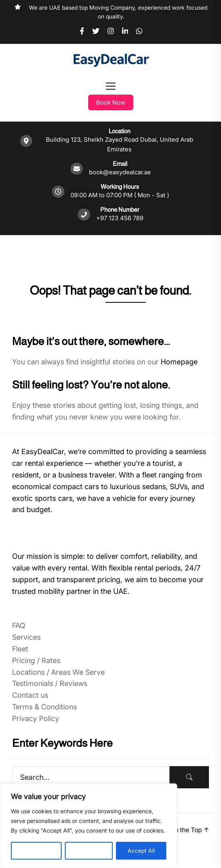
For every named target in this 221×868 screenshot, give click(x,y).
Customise (36, 850)
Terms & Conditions (44, 707)
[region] (89, 826)
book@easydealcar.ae (120, 172)
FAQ (19, 625)
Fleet (20, 649)
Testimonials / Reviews (50, 683)
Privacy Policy (36, 718)
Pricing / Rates (36, 660)
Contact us (30, 695)
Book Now (111, 102)
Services (26, 637)
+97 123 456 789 (120, 218)
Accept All (141, 850)
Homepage (179, 362)
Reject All (89, 850)
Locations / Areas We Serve (58, 672)
